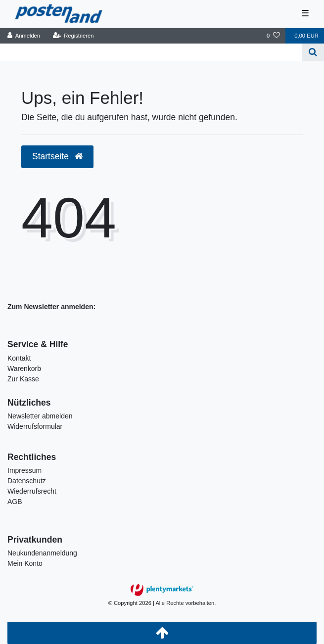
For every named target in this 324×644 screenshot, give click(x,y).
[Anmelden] (24, 36)
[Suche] (313, 52)
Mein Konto (25, 563)
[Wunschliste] (273, 36)
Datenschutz (27, 481)
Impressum (24, 470)
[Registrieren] (73, 36)
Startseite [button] (57, 156)
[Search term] (151, 52)
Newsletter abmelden (40, 416)
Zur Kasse (23, 379)
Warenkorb (24, 368)
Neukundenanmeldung (42, 553)
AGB (15, 502)
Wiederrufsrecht (32, 491)
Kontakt (19, 358)
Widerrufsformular (35, 426)
